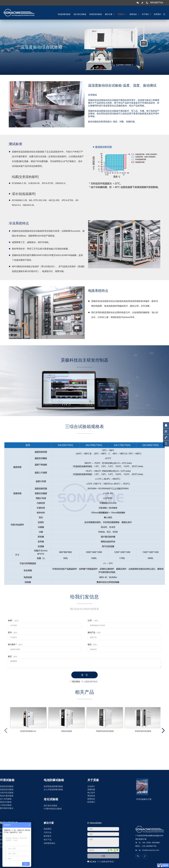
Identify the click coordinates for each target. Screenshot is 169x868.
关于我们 (146, 13)
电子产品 (48, 840)
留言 (13, 656)
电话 (93, 644)
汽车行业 (48, 832)
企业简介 (91, 786)
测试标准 (91, 796)
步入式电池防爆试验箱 (53, 789)
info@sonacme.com (151, 850)
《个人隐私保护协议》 (106, 862)
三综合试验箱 (6, 805)
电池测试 (48, 829)
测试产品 (95, 632)
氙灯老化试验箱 (78, 13)
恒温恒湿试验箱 (94, 13)
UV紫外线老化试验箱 (53, 809)
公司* (94, 621)
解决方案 (109, 13)
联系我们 (157, 13)
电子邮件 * (16, 644)
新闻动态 (134, 13)
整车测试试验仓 (7, 808)
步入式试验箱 (6, 799)
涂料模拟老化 (50, 843)
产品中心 (121, 13)
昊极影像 (91, 789)
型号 (13, 632)
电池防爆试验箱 (62, 13)
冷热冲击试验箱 (7, 793)
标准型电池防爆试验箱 (53, 786)
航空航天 (48, 836)
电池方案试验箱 (7, 796)
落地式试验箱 (6, 802)
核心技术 (91, 793)
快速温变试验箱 (7, 789)
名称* (14, 621)
